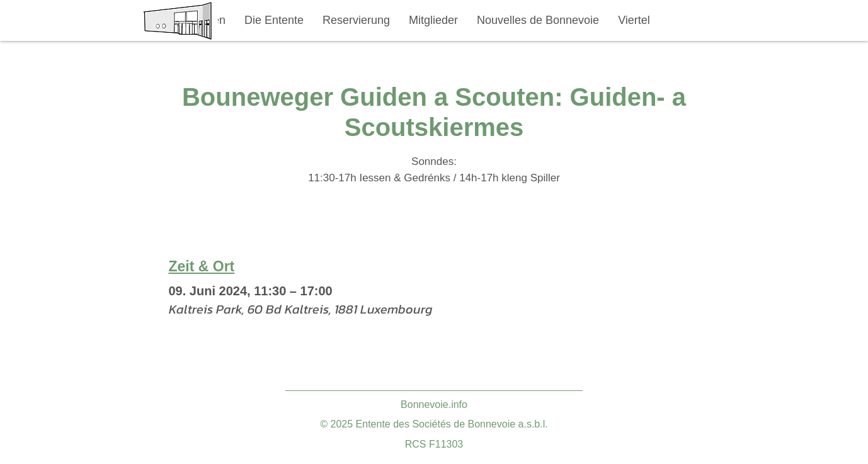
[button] (274, 20)
